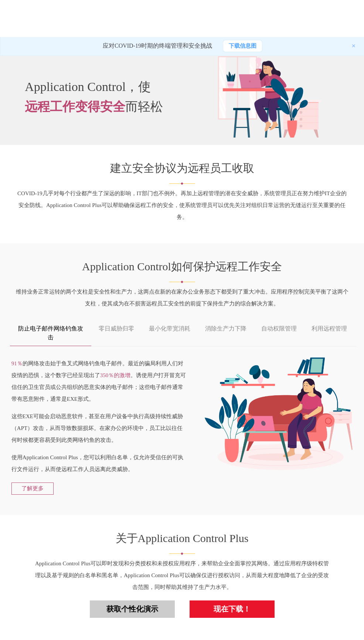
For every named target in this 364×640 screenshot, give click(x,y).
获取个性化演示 (132, 609)
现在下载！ (232, 609)
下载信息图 (243, 46)
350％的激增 (115, 375)
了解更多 (33, 488)
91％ (17, 363)
